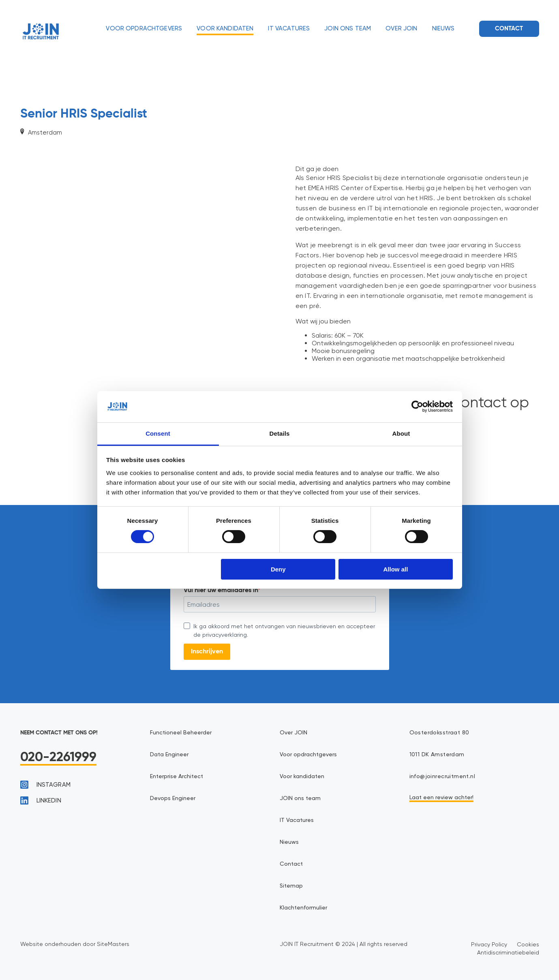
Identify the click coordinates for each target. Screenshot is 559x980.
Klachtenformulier (303, 908)
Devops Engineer (173, 798)
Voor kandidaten (225, 29)
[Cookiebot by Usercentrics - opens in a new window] (417, 407)
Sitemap (291, 886)
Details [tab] (280, 433)
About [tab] (401, 433)
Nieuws (443, 29)
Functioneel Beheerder (181, 733)
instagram (45, 785)
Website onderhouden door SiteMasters (75, 944)
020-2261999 (59, 757)
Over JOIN (401, 29)
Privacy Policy (489, 944)
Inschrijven (207, 652)
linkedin (41, 800)
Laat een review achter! (441, 798)
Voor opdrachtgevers (144, 29)
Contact (509, 29)
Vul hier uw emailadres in (221, 591)
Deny (278, 569)
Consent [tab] (158, 433)
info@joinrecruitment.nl (442, 777)
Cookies (528, 944)
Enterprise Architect (177, 777)
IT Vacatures (289, 29)
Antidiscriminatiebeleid (508, 952)
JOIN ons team (348, 29)
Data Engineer (169, 755)
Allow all (396, 569)
